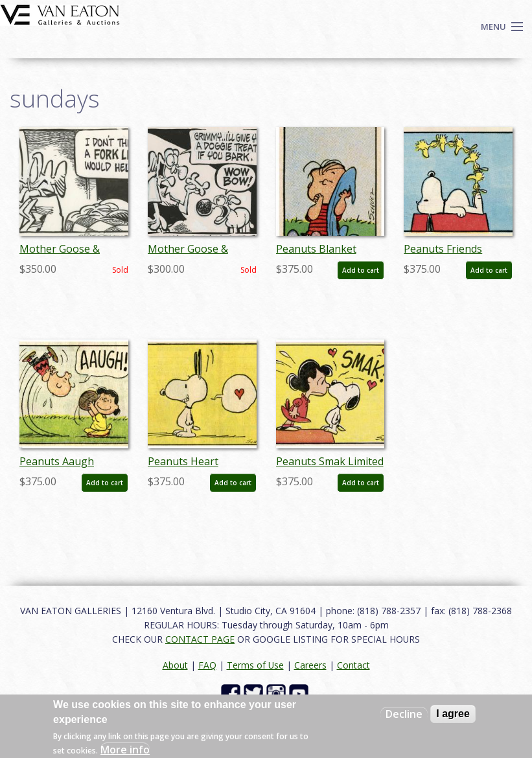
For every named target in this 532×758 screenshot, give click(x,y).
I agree (453, 714)
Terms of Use (255, 665)
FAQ (207, 665)
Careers (310, 665)
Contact (353, 665)
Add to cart (361, 270)
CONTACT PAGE (200, 639)
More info (125, 750)
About (175, 665)
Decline (404, 714)
